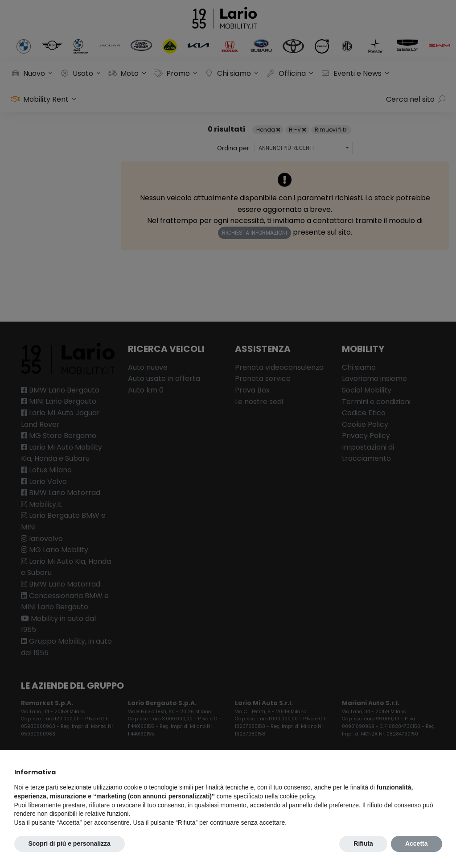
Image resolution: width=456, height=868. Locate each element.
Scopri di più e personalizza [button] (70, 843)
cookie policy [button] (297, 796)
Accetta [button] (417, 843)
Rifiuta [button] (363, 843)
